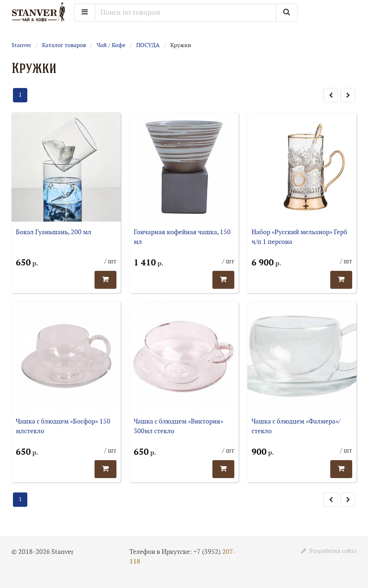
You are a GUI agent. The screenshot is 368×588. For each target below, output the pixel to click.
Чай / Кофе (111, 45)
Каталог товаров (64, 45)
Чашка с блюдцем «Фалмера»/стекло (296, 426)
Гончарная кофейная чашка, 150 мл (182, 237)
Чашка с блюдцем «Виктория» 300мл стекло (178, 426)
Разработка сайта (329, 551)
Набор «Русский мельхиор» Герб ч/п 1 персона (299, 237)
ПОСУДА (148, 45)
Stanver (21, 45)
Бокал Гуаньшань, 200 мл (54, 232)
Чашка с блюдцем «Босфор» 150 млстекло (63, 426)
